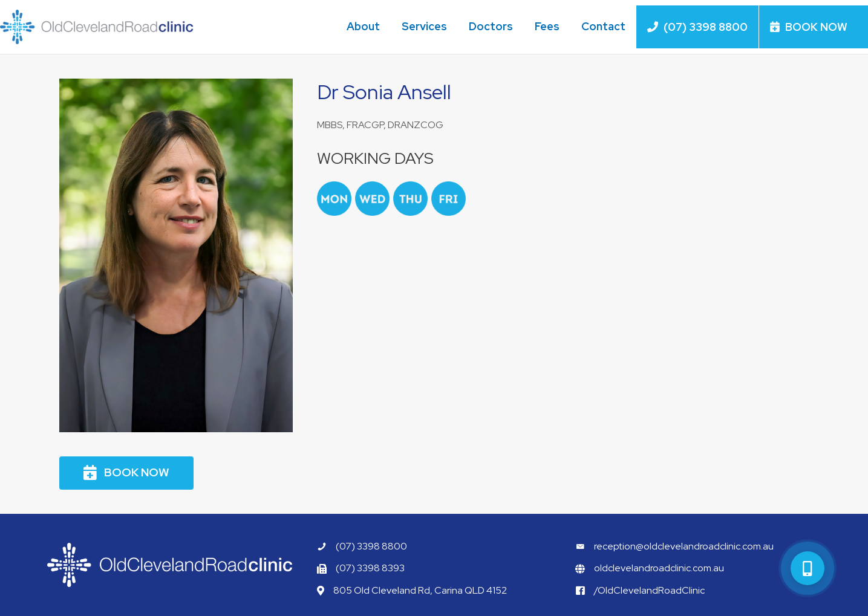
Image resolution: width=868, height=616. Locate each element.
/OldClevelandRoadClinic (649, 590)
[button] (126, 473)
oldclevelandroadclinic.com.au (659, 568)
